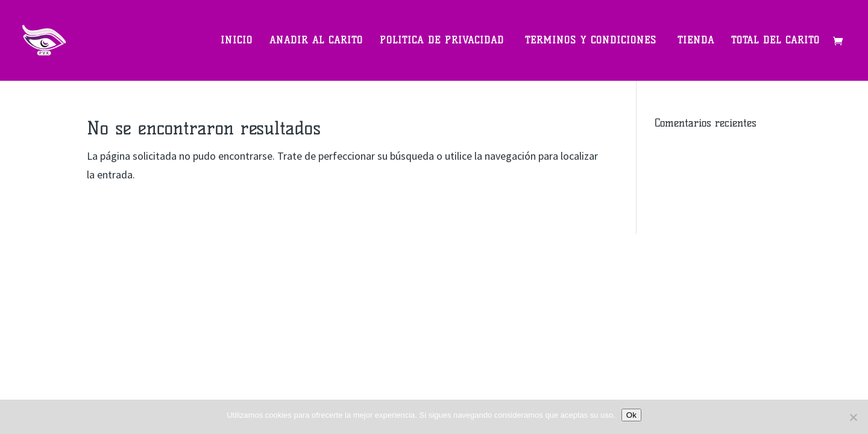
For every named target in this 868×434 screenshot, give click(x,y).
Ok (631, 415)
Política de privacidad (444, 41)
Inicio (237, 41)
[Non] (853, 417)
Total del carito (775, 41)
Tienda (696, 41)
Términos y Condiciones (593, 41)
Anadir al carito (316, 41)
